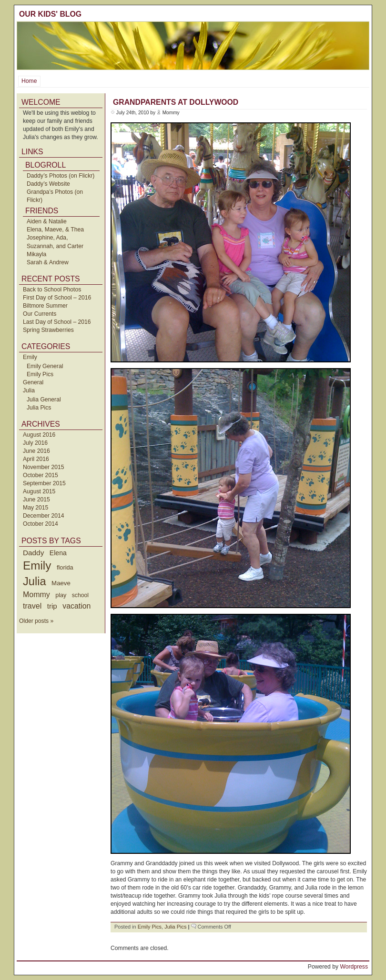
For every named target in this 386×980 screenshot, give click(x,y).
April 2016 (36, 459)
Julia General (44, 400)
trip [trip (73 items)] (52, 606)
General (33, 382)
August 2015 (39, 491)
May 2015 (36, 508)
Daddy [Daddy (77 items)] (33, 553)
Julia (29, 390)
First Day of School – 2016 (57, 298)
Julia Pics (39, 408)
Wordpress (354, 967)
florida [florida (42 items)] (65, 567)
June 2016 (36, 451)
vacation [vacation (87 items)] (76, 606)
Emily (30, 357)
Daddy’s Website (48, 184)
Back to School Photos (52, 290)
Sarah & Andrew (48, 262)
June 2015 (36, 500)
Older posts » (36, 621)
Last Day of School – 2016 (57, 322)
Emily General (45, 366)
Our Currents (40, 314)
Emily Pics (40, 374)
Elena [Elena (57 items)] (58, 553)
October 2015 (41, 475)
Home (29, 81)
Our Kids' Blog (50, 14)
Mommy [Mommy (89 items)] (36, 595)
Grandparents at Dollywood (176, 102)
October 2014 (41, 524)
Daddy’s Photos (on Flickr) (61, 176)
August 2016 (39, 435)
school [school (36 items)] (80, 595)
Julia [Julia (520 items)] (35, 581)
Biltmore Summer (45, 306)
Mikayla (36, 254)
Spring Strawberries (48, 330)
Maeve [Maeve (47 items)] (61, 583)
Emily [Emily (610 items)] (37, 565)
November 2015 (44, 467)
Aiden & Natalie (47, 221)
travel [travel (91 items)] (32, 606)
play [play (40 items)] (61, 595)
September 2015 (44, 483)
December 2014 (44, 516)
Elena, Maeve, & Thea (55, 230)
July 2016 (35, 443)
